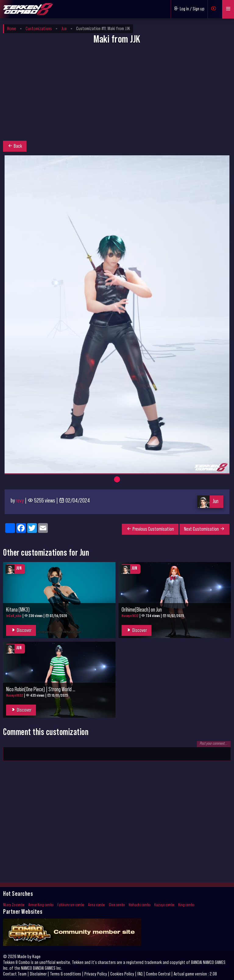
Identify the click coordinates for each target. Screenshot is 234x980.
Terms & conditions (66, 974)
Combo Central (158, 974)
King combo (186, 905)
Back (15, 146)
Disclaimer (38, 974)
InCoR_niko (14, 616)
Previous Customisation (150, 529)
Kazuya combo (164, 905)
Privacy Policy (96, 974)
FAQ (140, 974)
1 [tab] (117, 479)
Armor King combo (41, 905)
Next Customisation (204, 529)
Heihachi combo (139, 905)
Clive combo (117, 905)
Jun (216, 501)
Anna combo (96, 905)
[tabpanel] (117, 314)
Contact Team (15, 974)
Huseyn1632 (130, 616)
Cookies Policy (122, 974)
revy (20, 501)
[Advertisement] (117, 95)
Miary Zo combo (14, 905)
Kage (36, 957)
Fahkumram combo (71, 905)
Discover (21, 630)
